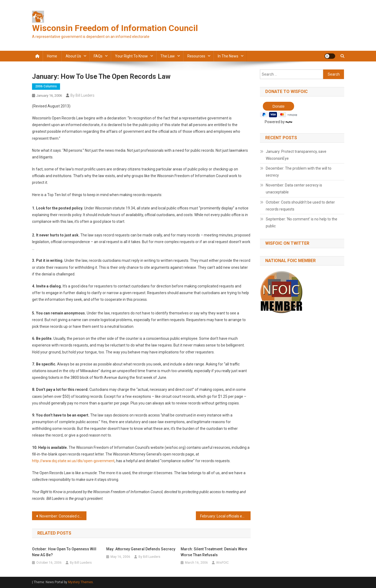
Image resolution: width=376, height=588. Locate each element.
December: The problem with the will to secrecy (299, 172)
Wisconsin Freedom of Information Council (115, 28)
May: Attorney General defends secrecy (141, 549)
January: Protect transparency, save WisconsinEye (296, 155)
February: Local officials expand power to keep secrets (225, 516)
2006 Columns (46, 86)
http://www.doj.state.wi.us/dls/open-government (73, 461)
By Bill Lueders (82, 95)
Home (52, 56)
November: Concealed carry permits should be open (63, 516)
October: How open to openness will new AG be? (64, 552)
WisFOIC (222, 563)
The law (168, 56)
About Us (73, 56)
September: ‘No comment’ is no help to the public (302, 223)
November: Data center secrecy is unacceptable (294, 189)
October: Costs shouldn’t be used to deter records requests (300, 206)
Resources (196, 56)
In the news (228, 56)
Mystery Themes (80, 582)
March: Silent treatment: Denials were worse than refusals (214, 552)
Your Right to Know (131, 56)
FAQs (98, 56)
